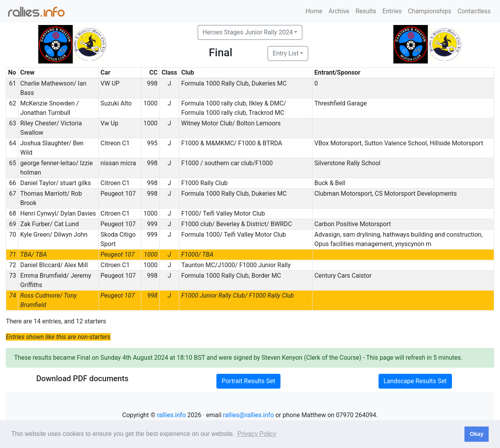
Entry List (286, 53)
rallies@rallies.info (248, 415)
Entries (392, 11)
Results (366, 11)
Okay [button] (476, 434)
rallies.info (171, 415)
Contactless (474, 11)
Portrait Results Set (248, 381)
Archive (339, 11)
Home (314, 11)
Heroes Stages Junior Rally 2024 (248, 32)
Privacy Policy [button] (257, 434)
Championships (429, 11)
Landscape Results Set (415, 381)
